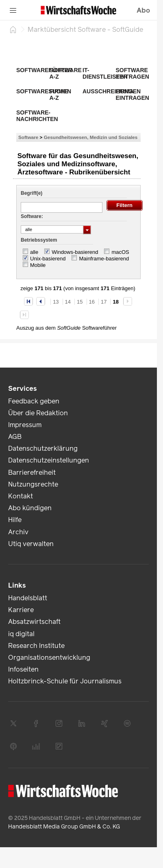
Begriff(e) (32, 193)
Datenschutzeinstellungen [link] (49, 460)
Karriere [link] (21, 610)
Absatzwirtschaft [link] (34, 622)
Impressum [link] (25, 425)
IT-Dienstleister (105, 73)
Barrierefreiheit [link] (32, 473)
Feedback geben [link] (34, 401)
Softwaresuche (42, 91)
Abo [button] (143, 10)
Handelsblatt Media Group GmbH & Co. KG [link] (64, 827)
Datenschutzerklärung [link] (43, 448)
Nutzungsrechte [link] (33, 484)
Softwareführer (44, 70)
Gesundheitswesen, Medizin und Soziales (91, 137)
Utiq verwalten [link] (31, 544)
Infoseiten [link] (23, 669)
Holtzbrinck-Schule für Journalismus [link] (65, 681)
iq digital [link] (21, 634)
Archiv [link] (18, 532)
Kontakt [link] (21, 496)
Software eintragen (133, 73)
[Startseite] (13, 29)
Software (28, 137)
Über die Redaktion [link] (38, 413)
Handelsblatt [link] (28, 598)
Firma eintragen (133, 95)
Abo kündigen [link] (30, 508)
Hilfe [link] (15, 520)
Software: (32, 216)
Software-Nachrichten (37, 116)
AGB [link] (15, 437)
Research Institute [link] (36, 646)
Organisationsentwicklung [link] (49, 658)
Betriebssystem (39, 240)
